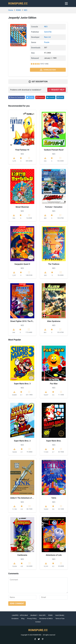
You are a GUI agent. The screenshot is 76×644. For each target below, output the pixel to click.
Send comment (17, 603)
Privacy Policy (32, 619)
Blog (23, 619)
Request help (57, 90)
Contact (38, 622)
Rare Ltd (47, 37)
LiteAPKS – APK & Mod (20, 615)
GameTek (48, 32)
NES (26, 10)
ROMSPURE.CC (18, 3)
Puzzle (47, 42)
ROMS (18, 10)
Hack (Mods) (60, 615)
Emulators (15, 619)
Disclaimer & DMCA (46, 619)
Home (11, 10)
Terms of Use (60, 619)
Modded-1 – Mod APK (38, 615)
